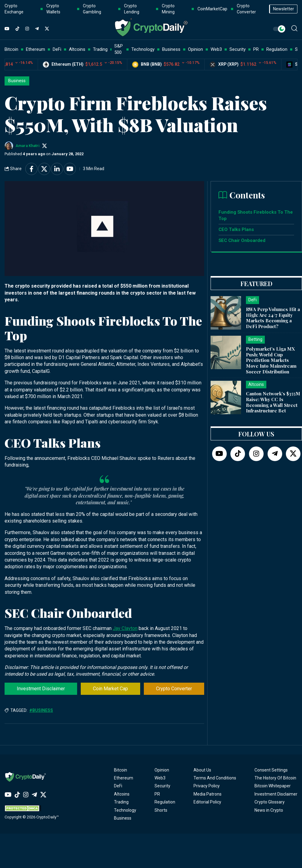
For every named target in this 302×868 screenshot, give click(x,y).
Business (17, 81)
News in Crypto (269, 810)
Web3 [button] (216, 49)
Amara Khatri (28, 146)
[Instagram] (27, 29)
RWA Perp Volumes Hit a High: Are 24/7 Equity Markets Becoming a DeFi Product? (273, 318)
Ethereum (124, 778)
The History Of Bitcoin (275, 778)
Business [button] (171, 49)
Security (162, 786)
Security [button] (238, 49)
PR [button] (256, 49)
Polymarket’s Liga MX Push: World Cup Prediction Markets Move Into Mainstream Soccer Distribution (271, 360)
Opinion (162, 770)
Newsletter (284, 9)
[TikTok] (17, 29)
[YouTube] (7, 29)
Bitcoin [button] (11, 49)
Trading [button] (100, 49)
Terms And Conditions (215, 778)
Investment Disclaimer (41, 689)
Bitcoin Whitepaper (273, 786)
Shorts (161, 810)
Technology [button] (143, 49)
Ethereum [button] (36, 49)
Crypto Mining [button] (168, 9)
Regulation (165, 802)
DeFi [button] (57, 49)
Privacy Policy (207, 786)
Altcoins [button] (77, 49)
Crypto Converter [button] (246, 9)
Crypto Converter (174, 689)
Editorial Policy (207, 802)
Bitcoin (121, 770)
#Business (41, 710)
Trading (121, 802)
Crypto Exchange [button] (14, 9)
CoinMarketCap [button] (212, 9)
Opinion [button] (195, 49)
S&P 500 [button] (119, 49)
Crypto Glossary (270, 802)
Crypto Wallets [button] (53, 9)
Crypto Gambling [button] (92, 9)
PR (157, 794)
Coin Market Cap (110, 689)
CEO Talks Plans (236, 229)
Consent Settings (271, 770)
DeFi (118, 786)
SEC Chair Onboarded (242, 240)
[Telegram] (37, 29)
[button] (294, 28)
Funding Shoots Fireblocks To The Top (256, 215)
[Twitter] (47, 29)
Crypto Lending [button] (132, 9)
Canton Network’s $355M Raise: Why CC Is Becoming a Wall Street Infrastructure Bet (273, 402)
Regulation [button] (277, 49)
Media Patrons (208, 794)
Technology (125, 810)
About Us (202, 770)
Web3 (160, 778)
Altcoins (122, 794)
